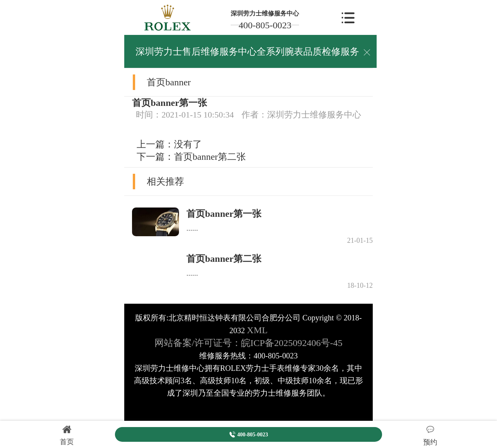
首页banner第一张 (224, 214)
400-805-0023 (265, 25)
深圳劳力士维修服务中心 (265, 13)
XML (257, 330)
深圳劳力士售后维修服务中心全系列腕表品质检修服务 (247, 52)
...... (192, 228)
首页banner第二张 (210, 157)
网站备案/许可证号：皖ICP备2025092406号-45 (248, 343)
